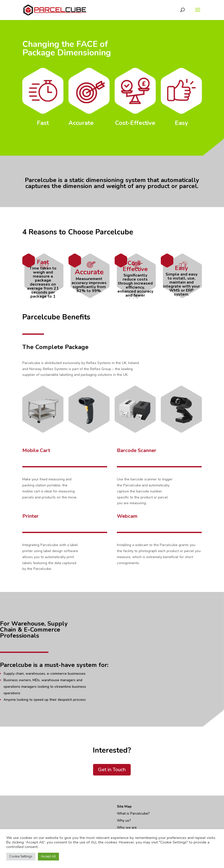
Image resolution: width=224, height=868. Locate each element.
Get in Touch (112, 770)
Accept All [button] (48, 856)
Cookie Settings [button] (21, 856)
